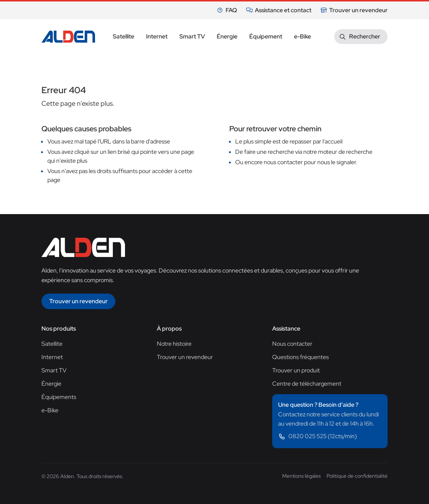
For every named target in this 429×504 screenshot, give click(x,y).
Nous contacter (292, 344)
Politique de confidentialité (357, 476)
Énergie (51, 384)
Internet (52, 357)
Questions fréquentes (300, 357)
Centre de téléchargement (307, 384)
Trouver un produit (296, 370)
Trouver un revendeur (354, 10)
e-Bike (50, 410)
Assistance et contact (279, 10)
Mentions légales (301, 476)
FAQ (227, 10)
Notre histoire (174, 344)
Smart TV (54, 370)
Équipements (59, 397)
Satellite (52, 344)
